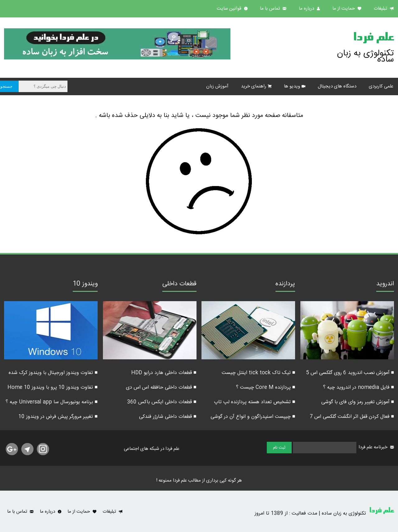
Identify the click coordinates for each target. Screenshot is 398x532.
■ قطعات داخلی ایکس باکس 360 (162, 402)
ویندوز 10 (85, 285)
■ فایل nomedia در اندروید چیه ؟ (359, 387)
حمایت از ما (344, 9)
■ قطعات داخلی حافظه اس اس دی (161, 387)
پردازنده (285, 285)
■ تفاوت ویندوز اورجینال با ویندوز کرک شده (53, 373)
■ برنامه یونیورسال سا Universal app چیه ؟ (52, 402)
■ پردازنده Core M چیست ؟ (266, 387)
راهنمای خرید (254, 86)
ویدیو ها (292, 86)
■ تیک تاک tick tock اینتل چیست (259, 373)
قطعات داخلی (179, 285)
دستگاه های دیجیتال (337, 86)
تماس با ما (271, 9)
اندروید (385, 285)
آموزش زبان (217, 86)
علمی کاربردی (381, 86)
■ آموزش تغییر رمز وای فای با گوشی (358, 402)
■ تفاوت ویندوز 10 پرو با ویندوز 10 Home (53, 387)
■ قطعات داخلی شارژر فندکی (168, 417)
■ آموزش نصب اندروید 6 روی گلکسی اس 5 (350, 373)
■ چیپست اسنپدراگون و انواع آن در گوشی (253, 417)
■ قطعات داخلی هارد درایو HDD (164, 373)
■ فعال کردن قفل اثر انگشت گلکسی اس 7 (352, 417)
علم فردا (373, 39)
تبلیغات (381, 9)
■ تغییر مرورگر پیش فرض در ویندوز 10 (58, 417)
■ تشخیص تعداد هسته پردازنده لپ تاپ (255, 402)
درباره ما (307, 9)
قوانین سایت (230, 9)
